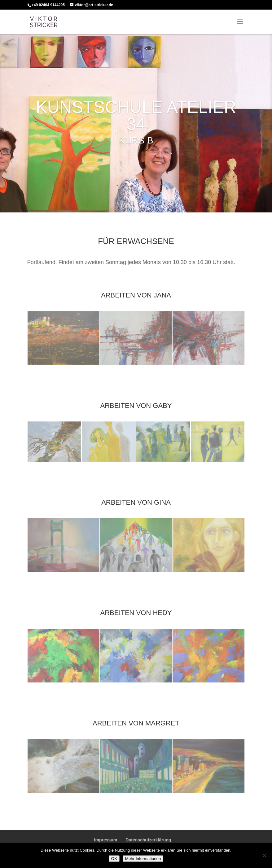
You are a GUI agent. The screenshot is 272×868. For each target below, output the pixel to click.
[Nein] (264, 855)
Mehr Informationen (143, 859)
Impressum (106, 840)
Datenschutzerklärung (148, 840)
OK (114, 859)
